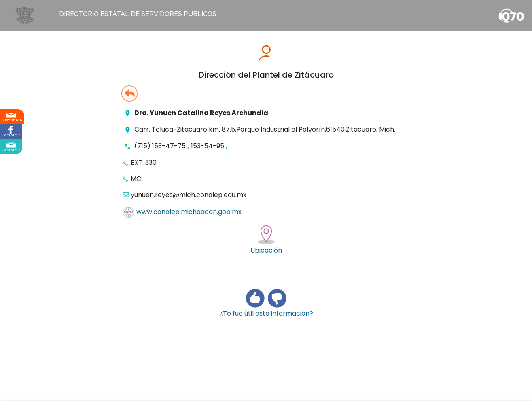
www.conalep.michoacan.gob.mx (189, 212)
